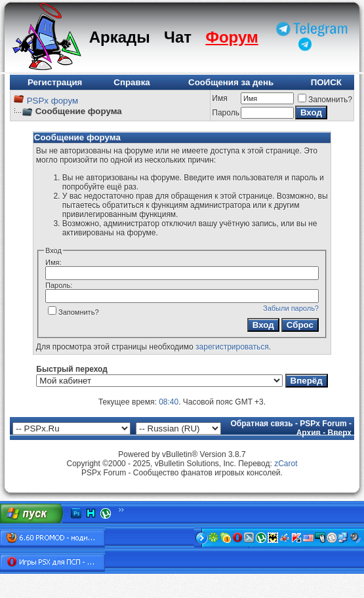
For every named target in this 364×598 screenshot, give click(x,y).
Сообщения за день (231, 82)
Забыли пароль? (291, 308)
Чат (178, 37)
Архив (309, 433)
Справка (132, 82)
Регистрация (55, 82)
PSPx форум (52, 101)
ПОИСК (326, 82)
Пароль (226, 113)
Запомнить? (325, 100)
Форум (232, 37)
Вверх (340, 433)
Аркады (120, 37)
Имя (219, 98)
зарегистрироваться (232, 347)
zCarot (286, 464)
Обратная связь (262, 424)
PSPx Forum (323, 424)
